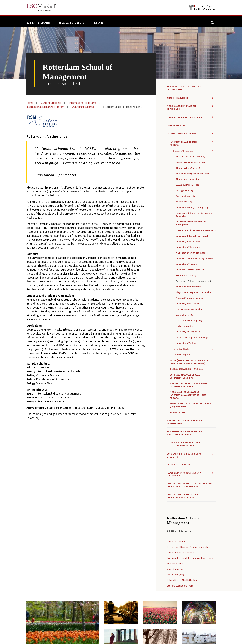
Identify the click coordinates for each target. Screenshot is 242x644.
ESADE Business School (187, 185)
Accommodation (175, 564)
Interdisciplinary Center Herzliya (192, 338)
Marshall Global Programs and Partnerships (185, 422)
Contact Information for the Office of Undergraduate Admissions (189, 485)
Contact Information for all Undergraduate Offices (184, 496)
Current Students (51, 103)
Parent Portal (178, 412)
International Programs (83, 103)
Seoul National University (189, 287)
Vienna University (185, 315)
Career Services (176, 125)
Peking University (185, 191)
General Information (177, 542)
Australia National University (190, 157)
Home (30, 103)
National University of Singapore (192, 253)
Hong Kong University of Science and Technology (194, 215)
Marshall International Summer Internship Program (189, 385)
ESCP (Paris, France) (186, 276)
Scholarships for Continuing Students (184, 455)
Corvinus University (186, 196)
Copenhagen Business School (191, 162)
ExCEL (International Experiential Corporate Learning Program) (190, 362)
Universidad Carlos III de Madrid (192, 236)
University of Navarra (186, 264)
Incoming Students (183, 349)
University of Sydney (186, 343)
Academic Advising (177, 98)
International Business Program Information (189, 547)
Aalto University (184, 202)
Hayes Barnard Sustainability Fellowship (184, 474)
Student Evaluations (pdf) (180, 586)
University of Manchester (189, 242)
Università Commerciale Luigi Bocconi (195, 259)
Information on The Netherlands (183, 580)
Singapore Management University (193, 292)
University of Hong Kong (188, 332)
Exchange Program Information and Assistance (190, 558)
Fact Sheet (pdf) (175, 575)
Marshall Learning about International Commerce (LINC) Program (188, 395)
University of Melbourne (188, 247)
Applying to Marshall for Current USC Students (187, 88)
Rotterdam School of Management (194, 281)
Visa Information (175, 569)
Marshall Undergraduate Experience (182, 108)
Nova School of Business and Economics (196, 230)
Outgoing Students (83, 107)
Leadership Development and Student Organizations (183, 444)
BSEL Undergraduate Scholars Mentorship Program (184, 433)
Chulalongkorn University (189, 168)
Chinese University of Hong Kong (192, 207)
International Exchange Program (45, 107)
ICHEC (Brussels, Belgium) (189, 321)
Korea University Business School (192, 174)
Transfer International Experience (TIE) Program (191, 405)
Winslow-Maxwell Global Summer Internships (185, 376)
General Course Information (181, 553)
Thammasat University (187, 179)
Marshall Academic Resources (184, 117)
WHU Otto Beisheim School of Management (191, 223)
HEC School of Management (190, 270)
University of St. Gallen (187, 304)
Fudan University (184, 326)
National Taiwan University (189, 298)
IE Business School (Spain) (189, 309)
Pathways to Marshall (180, 465)
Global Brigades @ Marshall (186, 369)
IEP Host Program (182, 355)
